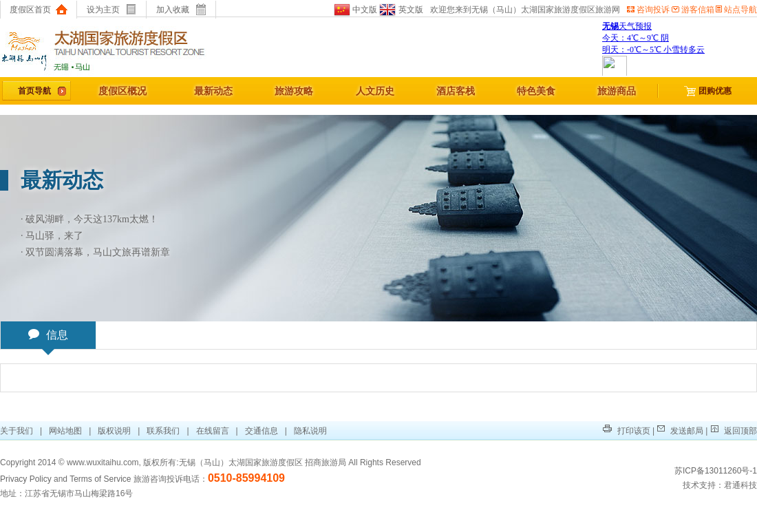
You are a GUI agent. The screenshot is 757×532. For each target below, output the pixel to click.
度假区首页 (39, 10)
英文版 (400, 10)
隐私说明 (310, 431)
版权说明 (114, 431)
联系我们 (163, 431)
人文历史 (375, 91)
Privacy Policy (26, 479)
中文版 (355, 10)
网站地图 (65, 431)
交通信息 (262, 431)
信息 (48, 339)
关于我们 (18, 431)
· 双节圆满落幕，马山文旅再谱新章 (95, 252)
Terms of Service (100, 479)
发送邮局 (680, 431)
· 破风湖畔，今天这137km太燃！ (89, 219)
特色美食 (536, 91)
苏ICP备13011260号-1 (716, 471)
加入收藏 (181, 10)
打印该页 (626, 431)
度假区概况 (122, 91)
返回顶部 (734, 431)
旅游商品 (617, 91)
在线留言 (213, 431)
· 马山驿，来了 (52, 236)
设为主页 (112, 10)
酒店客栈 (456, 91)
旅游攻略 (294, 91)
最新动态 (213, 91)
